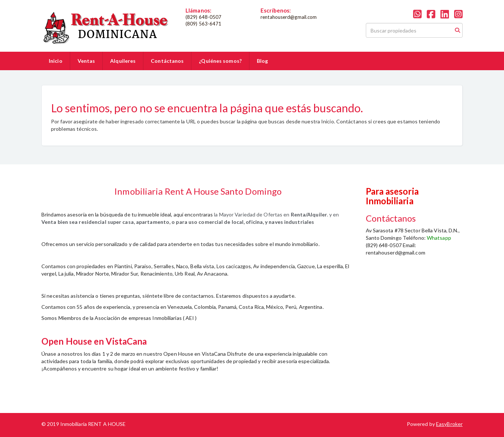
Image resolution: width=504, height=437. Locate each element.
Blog (262, 61)
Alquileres (123, 61)
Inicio (56, 61)
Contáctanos (167, 61)
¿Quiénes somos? (220, 61)
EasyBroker (449, 424)
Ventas (86, 61)
